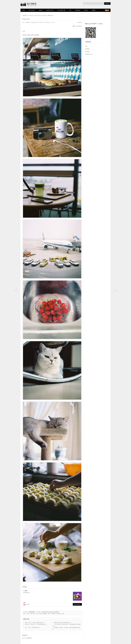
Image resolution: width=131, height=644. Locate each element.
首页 (24, 10)
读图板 (94, 10)
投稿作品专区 (50, 10)
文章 (87, 49)
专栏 (70, 10)
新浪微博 (27, 604)
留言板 (86, 10)
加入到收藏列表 (78, 26)
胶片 (49, 614)
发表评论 (80, 22)
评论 (87, 52)
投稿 (34, 614)
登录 (25, 638)
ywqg (34, 22)
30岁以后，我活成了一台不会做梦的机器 (35, 624)
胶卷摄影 (45, 614)
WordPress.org (89, 54)
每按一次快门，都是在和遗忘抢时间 (34, 623)
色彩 (63, 614)
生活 (37, 614)
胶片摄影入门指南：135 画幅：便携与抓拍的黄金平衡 (67, 628)
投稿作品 (44, 16)
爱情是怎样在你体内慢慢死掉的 (61, 623)
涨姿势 (41, 10)
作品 (28, 614)
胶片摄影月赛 (61, 10)
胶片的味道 (32, 10)
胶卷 (40, 614)
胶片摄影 (53, 614)
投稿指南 (78, 10)
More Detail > (77, 604)
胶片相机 (58, 614)
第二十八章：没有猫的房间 (32, 628)
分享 (31, 614)
